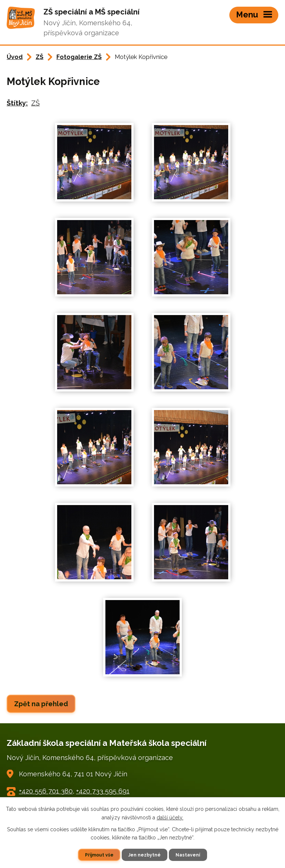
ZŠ (40, 57)
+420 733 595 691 (103, 791)
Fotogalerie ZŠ (79, 57)
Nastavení (189, 854)
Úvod (15, 57)
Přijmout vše (99, 854)
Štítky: (17, 103)
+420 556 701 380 (46, 791)
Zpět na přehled (41, 704)
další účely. (170, 817)
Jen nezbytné (145, 854)
